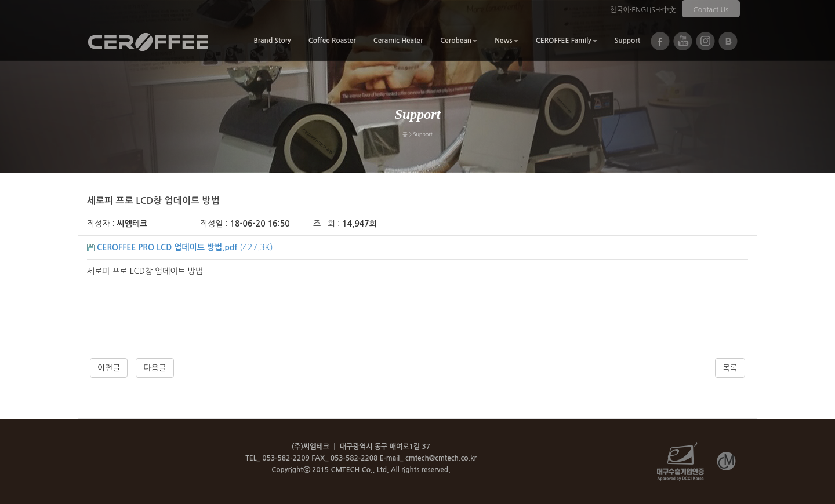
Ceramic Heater (398, 41)
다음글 (155, 368)
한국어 (620, 10)
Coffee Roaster (332, 41)
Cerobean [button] (459, 41)
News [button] (507, 41)
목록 (730, 368)
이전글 (109, 368)
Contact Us (711, 10)
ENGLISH (646, 10)
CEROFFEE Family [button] (567, 41)
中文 (669, 10)
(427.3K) (180, 247)
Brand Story (272, 41)
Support (627, 41)
